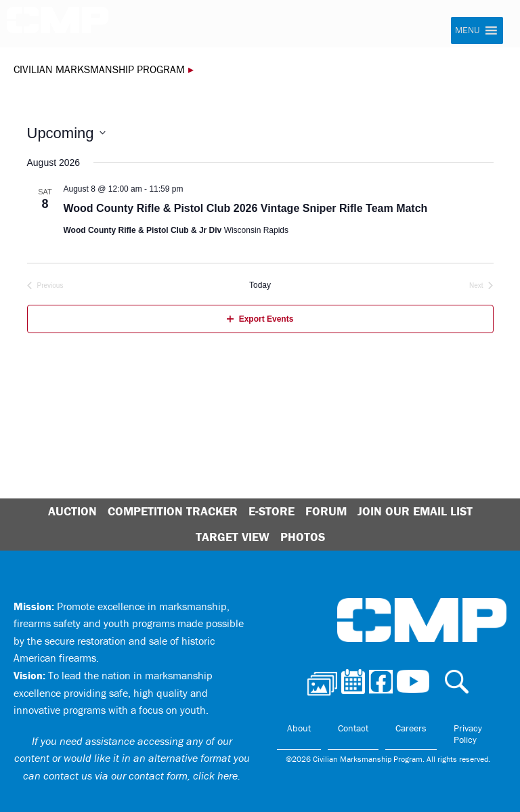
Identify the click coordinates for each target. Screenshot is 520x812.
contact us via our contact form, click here (140, 775)
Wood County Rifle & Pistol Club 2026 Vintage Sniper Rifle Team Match (246, 208)
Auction (72, 511)
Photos (303, 537)
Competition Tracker (173, 511)
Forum (326, 511)
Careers (411, 728)
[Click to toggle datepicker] (66, 133)
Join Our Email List (415, 511)
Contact (353, 728)
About (299, 728)
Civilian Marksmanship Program (58, 24)
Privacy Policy (468, 734)
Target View (233, 537)
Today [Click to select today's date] (260, 285)
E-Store (272, 511)
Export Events (260, 319)
